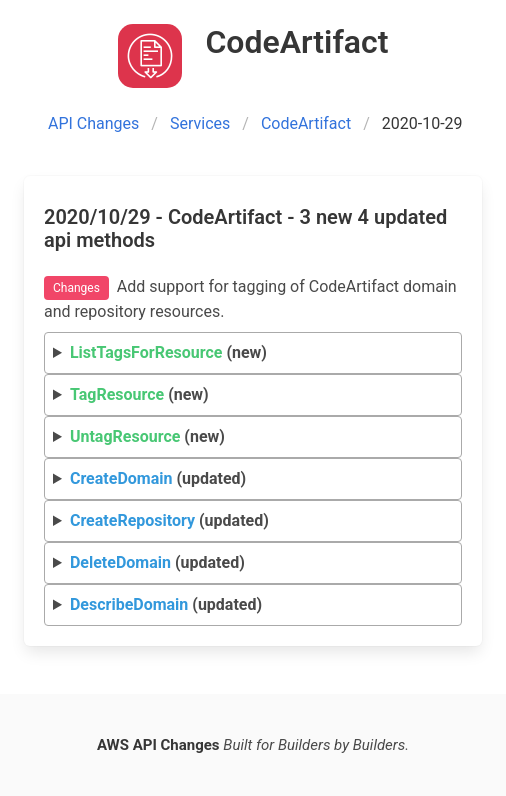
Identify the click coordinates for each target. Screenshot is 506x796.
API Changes (93, 123)
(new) (168, 352)
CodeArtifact (306, 123)
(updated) (158, 478)
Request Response (253, 479)
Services (200, 123)
